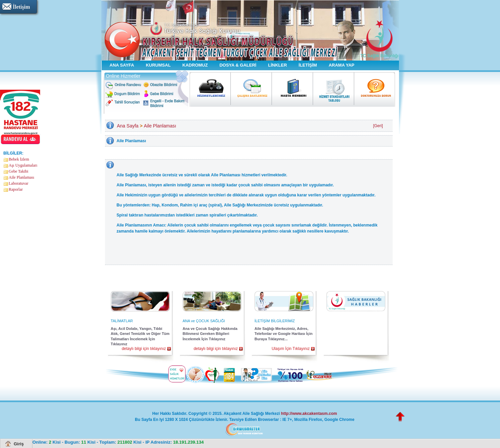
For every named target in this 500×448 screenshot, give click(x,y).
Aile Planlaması (21, 177)
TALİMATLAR (122, 321)
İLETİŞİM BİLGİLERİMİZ (275, 321)
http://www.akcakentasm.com (309, 414)
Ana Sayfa (128, 126)
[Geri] (378, 126)
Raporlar (16, 189)
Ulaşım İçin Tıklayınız (291, 349)
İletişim (21, 7)
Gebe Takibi (19, 171)
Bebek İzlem (19, 159)
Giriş (19, 444)
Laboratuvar (19, 183)
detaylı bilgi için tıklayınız (144, 349)
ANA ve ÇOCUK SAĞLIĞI (204, 321)
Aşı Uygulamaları (23, 165)
